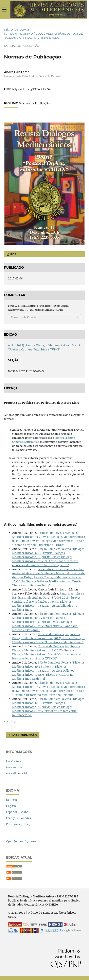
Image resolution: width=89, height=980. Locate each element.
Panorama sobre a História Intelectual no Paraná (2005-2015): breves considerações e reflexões (48, 597)
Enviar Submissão (23, 735)
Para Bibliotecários (18, 773)
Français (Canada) (18, 818)
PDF (13, 254)
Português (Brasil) (18, 824)
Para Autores (14, 767)
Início (8, 30)
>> (15, 722)
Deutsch (12, 800)
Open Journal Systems (21, 841)
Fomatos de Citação (24, 317)
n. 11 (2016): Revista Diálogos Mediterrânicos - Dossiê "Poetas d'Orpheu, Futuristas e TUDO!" (43, 36)
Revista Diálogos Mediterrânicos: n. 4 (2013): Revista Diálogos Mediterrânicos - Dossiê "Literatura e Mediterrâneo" (48, 638)
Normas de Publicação (53, 634)
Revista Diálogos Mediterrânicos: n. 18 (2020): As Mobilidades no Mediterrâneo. (45, 606)
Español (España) (18, 812)
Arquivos (23, 30)
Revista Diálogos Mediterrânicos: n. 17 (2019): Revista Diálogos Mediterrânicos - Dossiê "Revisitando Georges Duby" (47, 581)
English (11, 806)
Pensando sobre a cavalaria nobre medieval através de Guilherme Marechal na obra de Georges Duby (48, 573)
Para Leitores (14, 761)
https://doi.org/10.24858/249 (32, 89)
